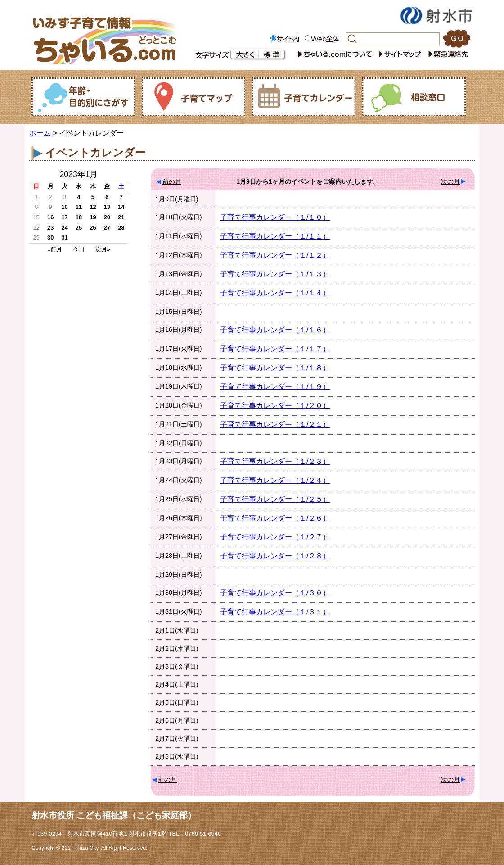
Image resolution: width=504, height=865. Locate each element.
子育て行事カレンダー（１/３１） (275, 612)
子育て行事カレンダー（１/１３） (275, 274)
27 (107, 228)
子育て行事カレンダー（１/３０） (275, 593)
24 (64, 228)
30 (50, 238)
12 (93, 207)
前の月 (172, 181)
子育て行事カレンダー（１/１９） (275, 387)
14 (121, 207)
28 (121, 228)
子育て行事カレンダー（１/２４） (275, 480)
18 (79, 217)
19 (93, 217)
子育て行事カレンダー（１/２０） (275, 405)
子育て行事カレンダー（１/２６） (275, 518)
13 (107, 207)
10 (64, 207)
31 (64, 238)
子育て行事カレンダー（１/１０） (275, 217)
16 (50, 217)
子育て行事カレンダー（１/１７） (275, 349)
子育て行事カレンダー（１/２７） (275, 537)
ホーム (40, 133)
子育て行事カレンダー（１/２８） (275, 556)
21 (121, 217)
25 (79, 228)
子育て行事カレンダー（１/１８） (275, 368)
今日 (79, 249)
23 (50, 228)
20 (107, 217)
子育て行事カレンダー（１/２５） (275, 499)
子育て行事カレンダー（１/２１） (275, 424)
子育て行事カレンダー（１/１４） (275, 293)
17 (64, 217)
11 (79, 207)
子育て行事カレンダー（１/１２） (275, 255)
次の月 (450, 181)
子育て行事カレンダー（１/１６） (275, 330)
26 (93, 228)
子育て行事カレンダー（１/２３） (275, 461)
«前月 (55, 249)
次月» (103, 249)
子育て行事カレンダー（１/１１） (275, 236)
